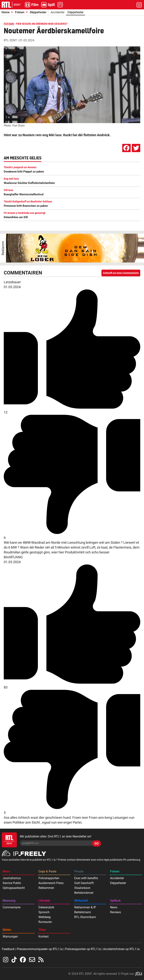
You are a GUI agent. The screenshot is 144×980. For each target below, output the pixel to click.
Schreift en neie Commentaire (121, 273)
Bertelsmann (83, 912)
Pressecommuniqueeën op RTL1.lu (40, 949)
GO (97, 844)
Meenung (9, 901)
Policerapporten (49, 878)
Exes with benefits (86, 878)
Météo (7, 930)
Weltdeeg (45, 917)
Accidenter (58, 12)
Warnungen (10, 937)
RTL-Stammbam (85, 917)
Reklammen (46, 888)
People (79, 871)
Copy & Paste (47, 871)
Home (6, 12)
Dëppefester (38, 12)
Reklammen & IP (85, 907)
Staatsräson (82, 888)
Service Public (12, 883)
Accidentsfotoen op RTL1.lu (121, 949)
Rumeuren (45, 922)
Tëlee (42, 930)
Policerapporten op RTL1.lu (83, 949)
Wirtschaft (81, 901)
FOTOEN (9, 24)
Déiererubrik (46, 907)
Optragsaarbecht (14, 888)
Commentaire (12, 907)
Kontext (43, 937)
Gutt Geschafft (84, 883)
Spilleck (115, 901)
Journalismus (12, 878)
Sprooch (44, 912)
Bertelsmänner (84, 893)
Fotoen (20, 12)
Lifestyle (44, 901)
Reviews (115, 912)
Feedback (8, 949)
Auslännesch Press (51, 883)
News (6, 871)
